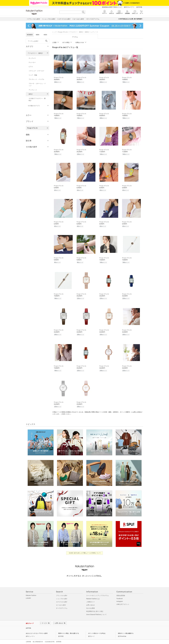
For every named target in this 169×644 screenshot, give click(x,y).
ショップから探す (62, 596)
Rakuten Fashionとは (93, 596)
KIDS (45, 35)
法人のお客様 (90, 605)
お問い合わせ (90, 602)
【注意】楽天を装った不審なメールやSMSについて (85, 550)
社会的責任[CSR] (50, 639)
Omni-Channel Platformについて (96, 611)
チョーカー (32, 62)
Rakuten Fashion (31, 592)
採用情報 (59, 639)
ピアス (31, 67)
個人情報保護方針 (38, 639)
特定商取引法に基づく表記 (95, 608)
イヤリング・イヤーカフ (36, 71)
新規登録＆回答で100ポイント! (112, 7)
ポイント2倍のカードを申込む (97, 630)
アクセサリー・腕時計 (35, 53)
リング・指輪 (33, 75)
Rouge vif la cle (63, 32)
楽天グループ (128, 7)
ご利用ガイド (90, 599)
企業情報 (28, 639)
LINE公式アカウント (123, 601)
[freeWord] (38, 41)
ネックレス (32, 58)
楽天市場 (139, 7)
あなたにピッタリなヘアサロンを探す (37, 630)
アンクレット (33, 90)
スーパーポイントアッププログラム (98, 592)
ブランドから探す (62, 592)
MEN (38, 35)
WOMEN (30, 35)
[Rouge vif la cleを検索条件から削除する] (48, 128)
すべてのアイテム (62, 605)
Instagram (120, 598)
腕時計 (31, 94)
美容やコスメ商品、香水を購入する (69, 630)
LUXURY (28, 595)
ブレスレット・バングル (36, 79)
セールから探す (61, 602)
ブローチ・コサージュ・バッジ (37, 85)
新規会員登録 (121, 592)
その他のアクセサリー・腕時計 (37, 99)
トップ (54, 32)
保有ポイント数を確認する (126, 630)
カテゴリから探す (62, 599)
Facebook (120, 595)
